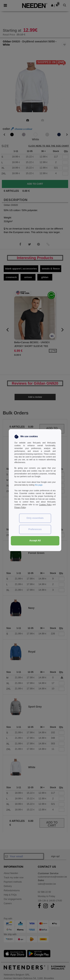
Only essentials (35, 518)
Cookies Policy (45, 505)
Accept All (35, 541)
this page (39, 485)
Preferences (35, 529)
